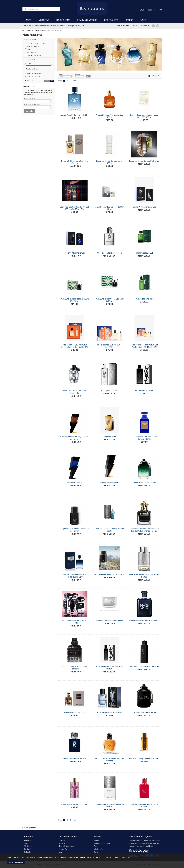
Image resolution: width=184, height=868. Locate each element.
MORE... (144, 20)
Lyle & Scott (98, 849)
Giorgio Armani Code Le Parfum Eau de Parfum (75, 530)
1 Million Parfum (109, 437)
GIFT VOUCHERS (111, 20)
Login (142, 10)
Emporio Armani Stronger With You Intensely (109, 760)
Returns (62, 843)
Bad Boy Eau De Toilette (109, 483)
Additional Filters (32, 69)
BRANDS (129, 20)
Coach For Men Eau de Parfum (144, 713)
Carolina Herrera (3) (32, 47)
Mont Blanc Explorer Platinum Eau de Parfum (144, 576)
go (52, 81)
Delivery (62, 840)
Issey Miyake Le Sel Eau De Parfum (144, 161)
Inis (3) (28, 49)
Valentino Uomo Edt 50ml (75, 713)
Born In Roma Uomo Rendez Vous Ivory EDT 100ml (144, 116)
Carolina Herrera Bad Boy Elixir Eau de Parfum (75, 438)
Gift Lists (27, 852)
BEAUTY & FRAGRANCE (87, 20)
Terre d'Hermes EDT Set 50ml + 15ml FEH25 (109, 346)
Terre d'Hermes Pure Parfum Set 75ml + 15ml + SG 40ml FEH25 (144, 346)
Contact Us (145, 26)
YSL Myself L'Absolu (109, 391)
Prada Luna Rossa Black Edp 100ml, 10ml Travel (75, 300)
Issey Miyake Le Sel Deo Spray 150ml (109, 162)
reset (47, 81)
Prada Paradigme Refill (144, 299)
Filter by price (31, 59)
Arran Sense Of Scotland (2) (35, 44)
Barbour (97, 840)
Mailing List (28, 846)
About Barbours (123, 26)
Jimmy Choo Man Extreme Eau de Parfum (144, 806)
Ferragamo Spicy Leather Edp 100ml (144, 758)
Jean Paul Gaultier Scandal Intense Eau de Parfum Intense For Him (144, 530)
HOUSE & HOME (63, 20)
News (135, 26)
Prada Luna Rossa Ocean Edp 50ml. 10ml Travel (109, 300)
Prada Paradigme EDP (144, 253)
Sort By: (66, 76)
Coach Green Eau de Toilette (144, 483)
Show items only (34, 73)
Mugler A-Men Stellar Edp (75, 253)
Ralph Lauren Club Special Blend (109, 621)
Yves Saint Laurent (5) (33, 55)
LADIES (28, 20)
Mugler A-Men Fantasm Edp (144, 207)
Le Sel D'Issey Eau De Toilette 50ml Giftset (109, 208)
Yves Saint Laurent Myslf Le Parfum (144, 667)
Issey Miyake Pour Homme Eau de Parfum (109, 806)
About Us (28, 840)
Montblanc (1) (30, 52)
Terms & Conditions (66, 846)
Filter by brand (31, 40)
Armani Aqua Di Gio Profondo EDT (75, 115)
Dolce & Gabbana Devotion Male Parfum (75, 162)
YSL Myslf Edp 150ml (144, 391)
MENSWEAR (44, 20)
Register (152, 10)
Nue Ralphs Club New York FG (109, 253)
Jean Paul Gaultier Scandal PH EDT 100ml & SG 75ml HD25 (75, 208)
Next (75, 81)
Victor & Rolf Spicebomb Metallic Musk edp (75, 392)
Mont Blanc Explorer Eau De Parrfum (109, 575)
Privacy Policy (64, 849)
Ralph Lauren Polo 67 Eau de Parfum (144, 621)
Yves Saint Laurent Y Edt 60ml (109, 713)
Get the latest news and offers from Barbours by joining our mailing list (54, 26)
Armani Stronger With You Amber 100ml (109, 116)
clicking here (126, 857)
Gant (96, 846)
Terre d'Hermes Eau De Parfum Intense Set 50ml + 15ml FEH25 (75, 346)
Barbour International (102, 843)
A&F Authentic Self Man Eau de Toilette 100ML (144, 438)
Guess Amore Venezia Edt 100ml (75, 804)
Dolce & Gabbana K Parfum (75, 758)
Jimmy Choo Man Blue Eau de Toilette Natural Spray (75, 576)
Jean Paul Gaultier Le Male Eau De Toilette (109, 530)
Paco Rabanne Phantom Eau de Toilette (75, 622)
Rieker (96, 852)
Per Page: (79, 76)
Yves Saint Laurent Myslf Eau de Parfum (109, 668)
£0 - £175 (28, 63)
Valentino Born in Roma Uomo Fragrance (75, 668)
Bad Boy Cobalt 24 (75, 483)
